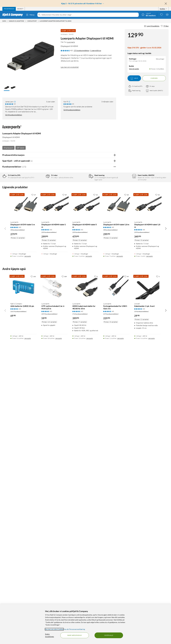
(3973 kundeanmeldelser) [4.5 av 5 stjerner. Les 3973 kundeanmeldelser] (49, 604)
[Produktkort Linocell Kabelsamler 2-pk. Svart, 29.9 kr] (147, 577)
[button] (7, 88)
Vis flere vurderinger (59, 444)
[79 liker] (165, 26)
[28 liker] (126, 484)
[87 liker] (65, 484)
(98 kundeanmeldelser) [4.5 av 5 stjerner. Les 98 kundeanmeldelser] (18, 519)
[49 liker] (126, 566)
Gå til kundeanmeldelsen (14, 115)
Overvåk (154, 78)
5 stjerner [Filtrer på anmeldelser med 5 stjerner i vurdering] (40, 184)
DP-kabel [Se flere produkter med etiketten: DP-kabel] (20, 148)
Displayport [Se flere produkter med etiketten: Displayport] (8, 148)
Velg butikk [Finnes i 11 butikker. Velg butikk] (28, 546)
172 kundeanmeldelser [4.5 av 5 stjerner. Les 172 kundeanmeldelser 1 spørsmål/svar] (81, 51)
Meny (30, 15)
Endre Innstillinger (50, 635)
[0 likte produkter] (161, 15)
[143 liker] (33, 566)
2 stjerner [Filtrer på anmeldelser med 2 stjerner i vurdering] (40, 196)
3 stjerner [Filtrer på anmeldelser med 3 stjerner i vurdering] (40, 192)
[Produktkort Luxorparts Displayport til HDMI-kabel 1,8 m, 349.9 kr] (147, 495)
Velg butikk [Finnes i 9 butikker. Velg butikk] (120, 546)
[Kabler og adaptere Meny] (26, 21)
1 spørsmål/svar (96, 51)
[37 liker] (34, 484)
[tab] (9, 9)
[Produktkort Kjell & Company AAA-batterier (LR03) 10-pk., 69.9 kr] (24, 577)
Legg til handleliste (152, 26)
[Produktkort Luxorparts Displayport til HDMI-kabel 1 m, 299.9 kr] (55, 495)
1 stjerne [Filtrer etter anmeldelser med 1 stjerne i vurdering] (40, 199)
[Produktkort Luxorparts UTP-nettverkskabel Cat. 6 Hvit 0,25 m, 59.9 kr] (55, 577)
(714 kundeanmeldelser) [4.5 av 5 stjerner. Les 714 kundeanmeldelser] (80, 604)
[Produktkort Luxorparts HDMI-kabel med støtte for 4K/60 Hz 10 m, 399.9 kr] (86, 577)
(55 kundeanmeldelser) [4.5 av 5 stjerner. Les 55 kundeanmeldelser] (141, 601)
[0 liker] (96, 566)
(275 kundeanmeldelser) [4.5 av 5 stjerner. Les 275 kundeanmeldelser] (111, 604)
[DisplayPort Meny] (38, 21)
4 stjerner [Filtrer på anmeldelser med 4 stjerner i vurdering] (40, 188)
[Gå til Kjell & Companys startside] (13, 15)
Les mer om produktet (70, 67)
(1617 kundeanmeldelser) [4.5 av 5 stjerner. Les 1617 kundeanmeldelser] (18, 601)
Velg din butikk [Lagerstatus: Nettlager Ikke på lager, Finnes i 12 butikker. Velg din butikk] (134, 69)
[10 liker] (95, 484)
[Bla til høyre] (166, 518)
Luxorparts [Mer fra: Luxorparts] (71, 42)
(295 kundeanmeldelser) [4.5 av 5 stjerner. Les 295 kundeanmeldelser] (49, 522)
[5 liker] (158, 566)
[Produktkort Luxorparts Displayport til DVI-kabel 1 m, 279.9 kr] (24, 495)
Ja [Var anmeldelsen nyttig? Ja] (108, 256)
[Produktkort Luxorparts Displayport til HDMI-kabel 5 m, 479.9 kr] (86, 495)
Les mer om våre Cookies (54, 629)
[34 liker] (157, 484)
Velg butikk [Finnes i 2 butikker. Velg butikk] (89, 546)
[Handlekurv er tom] (167, 15)
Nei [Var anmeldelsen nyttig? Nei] (113, 256)
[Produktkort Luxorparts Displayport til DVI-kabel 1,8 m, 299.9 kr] (116, 495)
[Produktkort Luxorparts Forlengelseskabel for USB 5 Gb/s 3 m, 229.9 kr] (116, 577)
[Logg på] (149, 15)
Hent (134, 78)
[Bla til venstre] (5, 518)
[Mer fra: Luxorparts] (12, 128)
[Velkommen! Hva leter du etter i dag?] (90, 15)
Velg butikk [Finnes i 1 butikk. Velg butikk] (149, 546)
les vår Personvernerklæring (75, 629)
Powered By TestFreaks (106, 437)
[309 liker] (64, 566)
